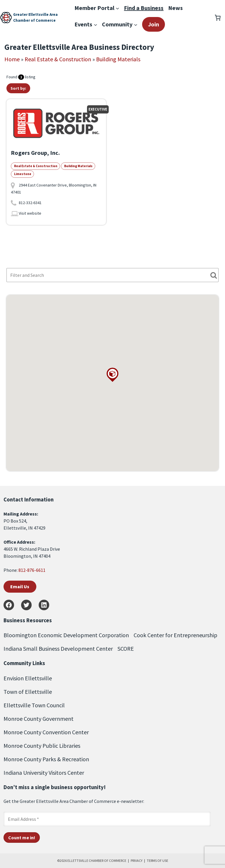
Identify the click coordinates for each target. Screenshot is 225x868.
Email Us (20, 586)
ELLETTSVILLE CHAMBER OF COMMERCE (97, 861)
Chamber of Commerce (34, 20)
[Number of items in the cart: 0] (218, 18)
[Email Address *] (107, 819)
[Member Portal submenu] (117, 8)
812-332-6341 (30, 203)
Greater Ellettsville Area (35, 15)
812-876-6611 (32, 570)
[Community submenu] (136, 24)
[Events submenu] (96, 24)
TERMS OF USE (157, 861)
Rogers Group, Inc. (35, 153)
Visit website (30, 213)
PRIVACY (137, 861)
